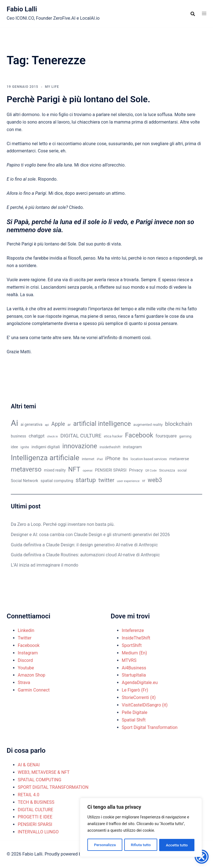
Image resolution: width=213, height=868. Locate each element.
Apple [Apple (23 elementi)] (58, 424)
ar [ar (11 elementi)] (69, 425)
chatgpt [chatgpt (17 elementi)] (36, 436)
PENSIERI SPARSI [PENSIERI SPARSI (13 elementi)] (111, 470)
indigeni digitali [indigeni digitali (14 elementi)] (45, 447)
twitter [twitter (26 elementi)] (106, 480)
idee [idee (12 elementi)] (14, 447)
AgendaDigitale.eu (140, 683)
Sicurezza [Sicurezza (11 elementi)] (167, 470)
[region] (141, 828)
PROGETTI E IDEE (35, 817)
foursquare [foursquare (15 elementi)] (166, 436)
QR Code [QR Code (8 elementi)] (151, 471)
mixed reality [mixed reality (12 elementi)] (55, 470)
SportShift (132, 645)
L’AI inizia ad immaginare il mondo (45, 565)
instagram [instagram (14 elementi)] (132, 447)
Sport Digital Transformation (150, 727)
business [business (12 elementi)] (18, 436)
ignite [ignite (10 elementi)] (25, 447)
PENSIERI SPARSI (35, 824)
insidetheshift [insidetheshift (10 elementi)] (110, 447)
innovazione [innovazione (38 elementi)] (80, 446)
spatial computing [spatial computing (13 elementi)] (57, 481)
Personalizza (105, 845)
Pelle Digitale (135, 712)
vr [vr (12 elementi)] (144, 481)
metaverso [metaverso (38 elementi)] (26, 469)
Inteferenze (133, 630)
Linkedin (26, 630)
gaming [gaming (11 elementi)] (185, 436)
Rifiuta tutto (141, 845)
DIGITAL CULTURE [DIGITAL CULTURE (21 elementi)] (81, 436)
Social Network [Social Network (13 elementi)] (24, 481)
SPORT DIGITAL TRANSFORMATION (53, 787)
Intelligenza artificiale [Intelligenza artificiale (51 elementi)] (45, 458)
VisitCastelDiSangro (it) (145, 705)
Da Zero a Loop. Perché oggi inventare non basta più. (63, 524)
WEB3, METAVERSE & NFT (44, 772)
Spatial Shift (134, 720)
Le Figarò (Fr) (135, 690)
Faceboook (29, 645)
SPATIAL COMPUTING (40, 780)
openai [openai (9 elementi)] (88, 470)
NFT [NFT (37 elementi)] (74, 469)
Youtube (26, 668)
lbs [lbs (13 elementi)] (125, 459)
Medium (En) (134, 653)
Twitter (25, 638)
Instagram (28, 653)
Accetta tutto (177, 845)
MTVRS (129, 660)
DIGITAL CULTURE (35, 810)
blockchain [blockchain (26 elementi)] (179, 424)
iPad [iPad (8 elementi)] (100, 459)
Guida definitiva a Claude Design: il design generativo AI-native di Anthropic (84, 545)
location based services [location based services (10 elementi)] (149, 459)
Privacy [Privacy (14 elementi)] (136, 470)
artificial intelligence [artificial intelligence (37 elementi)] (102, 424)
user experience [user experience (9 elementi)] (128, 481)
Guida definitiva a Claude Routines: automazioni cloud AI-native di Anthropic (85, 555)
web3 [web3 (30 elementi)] (155, 480)
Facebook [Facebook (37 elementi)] (139, 435)
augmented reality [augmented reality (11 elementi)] (148, 425)
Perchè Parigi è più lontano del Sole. (78, 99)
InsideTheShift (136, 638)
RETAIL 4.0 (29, 795)
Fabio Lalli (22, 9)
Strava (24, 683)
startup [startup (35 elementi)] (86, 480)
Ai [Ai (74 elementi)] (14, 423)
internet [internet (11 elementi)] (88, 459)
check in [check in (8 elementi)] (53, 436)
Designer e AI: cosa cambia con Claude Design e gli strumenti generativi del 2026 (90, 535)
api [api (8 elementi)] (47, 425)
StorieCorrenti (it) (139, 697)
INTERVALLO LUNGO (38, 832)
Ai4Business (134, 668)
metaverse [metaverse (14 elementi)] (179, 459)
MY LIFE (52, 87)
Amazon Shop (31, 675)
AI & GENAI (29, 765)
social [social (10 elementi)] (182, 470)
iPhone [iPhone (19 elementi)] (113, 459)
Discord (25, 660)
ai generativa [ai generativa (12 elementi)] (31, 424)
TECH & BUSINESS (36, 802)
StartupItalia (134, 675)
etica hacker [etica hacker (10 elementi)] (113, 436)
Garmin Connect (34, 690)
